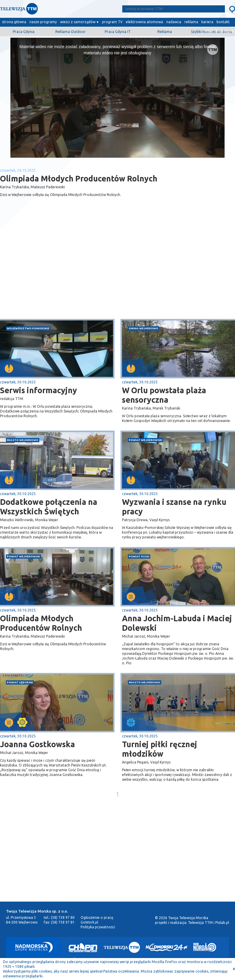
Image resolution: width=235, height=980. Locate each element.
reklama (191, 22)
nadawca (174, 22)
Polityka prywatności (98, 927)
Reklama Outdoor (70, 32)
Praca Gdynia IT (118, 32)
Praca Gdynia (24, 32)
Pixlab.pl (222, 923)
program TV (112, 22)
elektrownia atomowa (144, 22)
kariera (207, 22)
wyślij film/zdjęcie (219, 31)
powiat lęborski (20, 682)
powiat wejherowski (145, 440)
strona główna (14, 22)
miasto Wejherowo (23, 440)
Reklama (165, 32)
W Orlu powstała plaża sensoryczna (164, 395)
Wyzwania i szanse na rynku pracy (174, 507)
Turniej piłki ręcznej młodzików (160, 749)
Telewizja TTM (200, 923)
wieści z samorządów (78, 22)
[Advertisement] (59, 272)
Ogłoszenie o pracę (97, 917)
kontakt (223, 22)
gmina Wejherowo (144, 328)
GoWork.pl (89, 922)
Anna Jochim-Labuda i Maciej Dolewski (177, 623)
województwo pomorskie (28, 328)
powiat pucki (139, 556)
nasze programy (43, 22)
